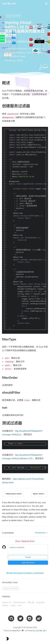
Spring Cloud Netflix (13, 16)
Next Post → (40, 494)
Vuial (19, 605)
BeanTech (16, 631)
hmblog (5, 605)
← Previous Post (13, 494)
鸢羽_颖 (31, 602)
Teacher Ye (7, 602)
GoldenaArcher (19, 602)
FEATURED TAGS (10, 582)
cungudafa (40, 602)
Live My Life (9, 4)
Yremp (13, 605)
